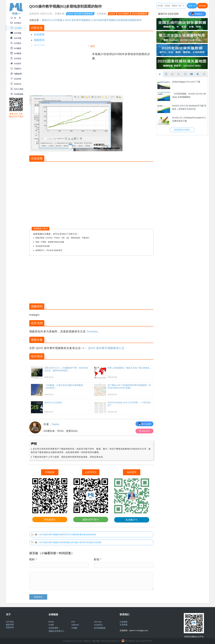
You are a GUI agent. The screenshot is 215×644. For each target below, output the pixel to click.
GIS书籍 (16, 33)
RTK (73, 622)
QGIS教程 (123, 14)
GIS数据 (16, 53)
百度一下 (192, 6)
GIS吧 (51, 625)
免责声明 (10, 627)
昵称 (33, 559)
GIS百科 (16, 59)
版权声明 (10, 625)
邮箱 (98, 559)
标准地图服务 (100, 628)
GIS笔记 (16, 23)
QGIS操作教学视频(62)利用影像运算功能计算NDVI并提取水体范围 (70, 542)
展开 (93, 46)
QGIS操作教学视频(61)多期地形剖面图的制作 (118, 20)
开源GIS (16, 69)
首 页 (16, 18)
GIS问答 (16, 79)
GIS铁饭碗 (17, 94)
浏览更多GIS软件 (182, 130)
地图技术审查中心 (56, 631)
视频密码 (39, 40)
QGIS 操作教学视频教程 (80, 14)
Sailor (56, 424)
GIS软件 (16, 64)
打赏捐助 (124, 622)
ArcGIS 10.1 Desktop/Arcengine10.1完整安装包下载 (189, 119)
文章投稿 (124, 625)
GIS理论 (16, 43)
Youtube (92, 331)
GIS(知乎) (98, 625)
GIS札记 (16, 84)
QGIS (112, 14)
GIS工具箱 (17, 89)
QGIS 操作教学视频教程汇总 (106, 348)
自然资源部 (53, 628)
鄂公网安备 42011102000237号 (139, 641)
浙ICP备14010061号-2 (111, 641)
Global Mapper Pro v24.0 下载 (186, 82)
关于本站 (10, 622)
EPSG (51, 622)
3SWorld (75, 625)
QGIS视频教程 (139, 14)
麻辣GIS (46, 20)
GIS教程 (16, 48)
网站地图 (96, 641)
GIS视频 (16, 28)
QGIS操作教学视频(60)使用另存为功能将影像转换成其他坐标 (68, 534)
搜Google (202, 6)
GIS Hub (98, 622)
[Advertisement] (60, 73)
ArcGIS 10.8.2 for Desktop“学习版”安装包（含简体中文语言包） (189, 107)
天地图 (74, 628)
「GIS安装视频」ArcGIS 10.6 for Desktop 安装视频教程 (189, 95)
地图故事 (16, 74)
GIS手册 (16, 38)
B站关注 (144, 431)
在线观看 (39, 35)
